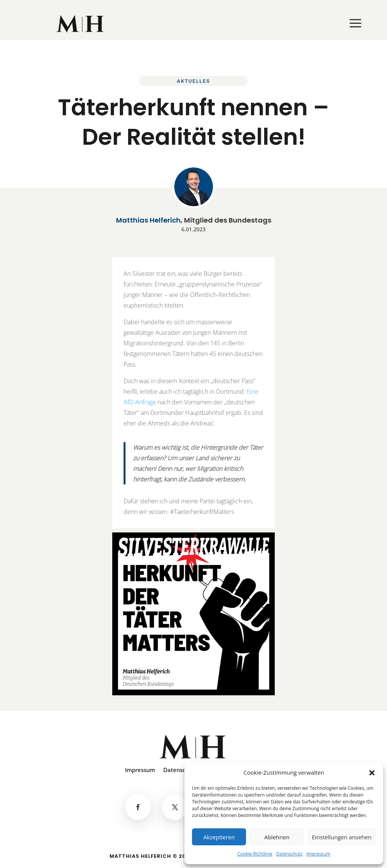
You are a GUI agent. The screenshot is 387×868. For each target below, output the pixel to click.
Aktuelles (193, 81)
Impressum (318, 854)
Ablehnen (277, 837)
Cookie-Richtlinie (255, 854)
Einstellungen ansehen (342, 837)
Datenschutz (289, 854)
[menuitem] (81, 24)
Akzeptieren (219, 837)
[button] (372, 773)
